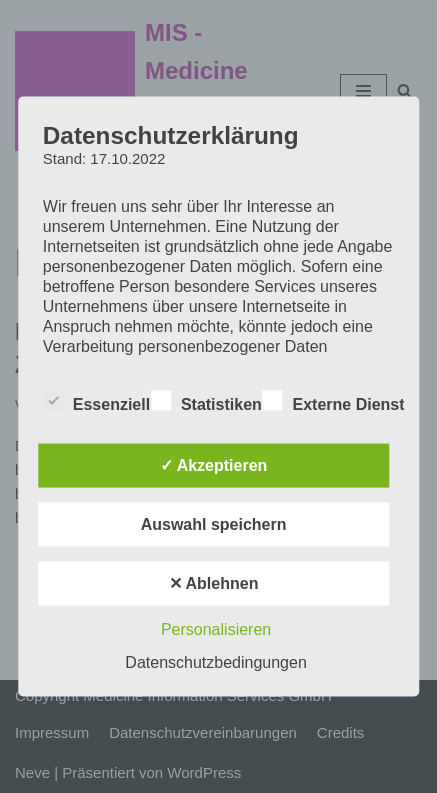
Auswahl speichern (214, 524)
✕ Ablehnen (214, 583)
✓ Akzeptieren (214, 465)
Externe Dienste (338, 401)
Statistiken (206, 401)
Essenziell (96, 401)
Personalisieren (216, 629)
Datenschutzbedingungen (215, 662)
